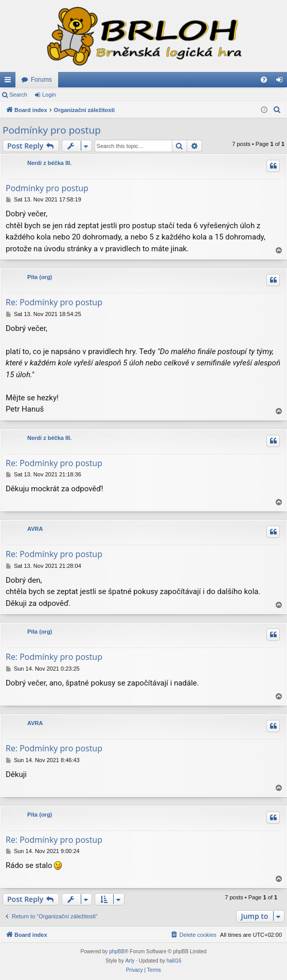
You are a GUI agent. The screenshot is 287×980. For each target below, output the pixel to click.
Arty (130, 961)
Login (49, 95)
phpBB (117, 951)
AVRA (35, 529)
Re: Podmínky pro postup (54, 302)
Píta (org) (40, 277)
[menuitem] (264, 80)
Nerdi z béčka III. (49, 163)
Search (18, 95)
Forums (41, 80)
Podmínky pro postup (52, 130)
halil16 (174, 961)
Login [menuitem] (282, 82)
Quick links (10, 82)
